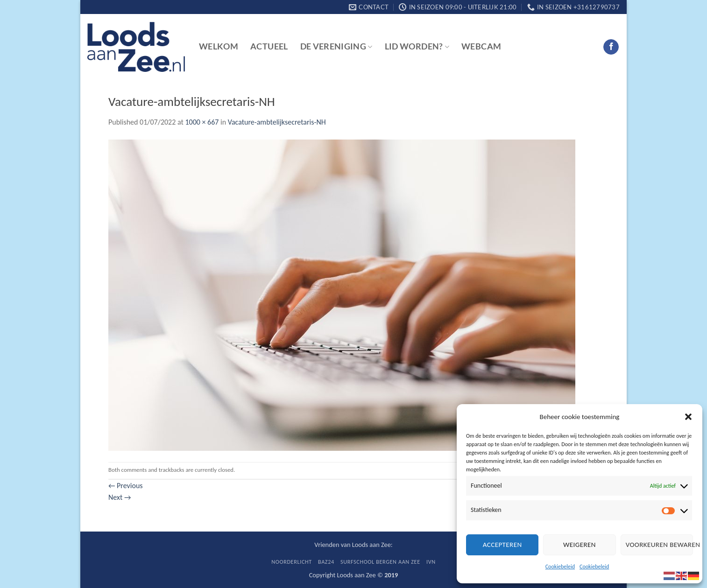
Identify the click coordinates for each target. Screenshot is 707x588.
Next (120, 497)
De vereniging (336, 46)
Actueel (269, 46)
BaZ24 (326, 562)
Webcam (481, 46)
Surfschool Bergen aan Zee (380, 562)
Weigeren (580, 545)
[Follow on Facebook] (611, 47)
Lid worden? (417, 46)
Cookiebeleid (560, 567)
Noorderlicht (292, 562)
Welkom (219, 46)
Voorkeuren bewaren (659, 545)
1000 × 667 (202, 122)
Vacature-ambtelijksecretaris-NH (277, 122)
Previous (126, 486)
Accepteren (502, 545)
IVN (431, 562)
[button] (688, 417)
